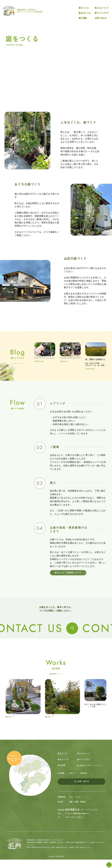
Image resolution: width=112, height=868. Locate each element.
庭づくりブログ (102, 13)
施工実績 (83, 18)
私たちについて (102, 8)
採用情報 (85, 781)
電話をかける (81, 825)
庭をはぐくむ (85, 13)
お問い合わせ (101, 18)
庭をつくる (84, 8)
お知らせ (73, 781)
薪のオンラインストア (90, 773)
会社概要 (61, 781)
